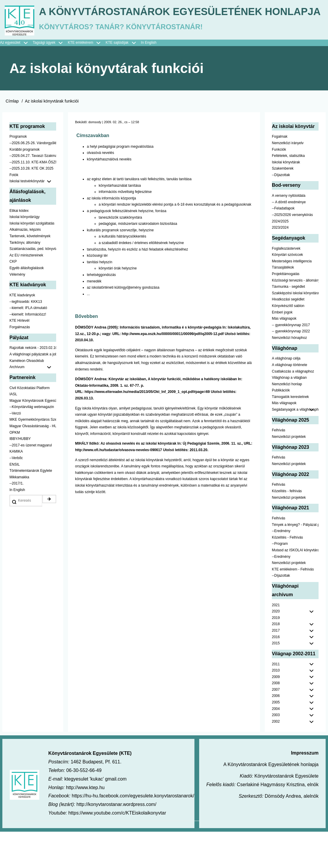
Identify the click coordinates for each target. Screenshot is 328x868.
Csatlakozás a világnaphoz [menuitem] (293, 408)
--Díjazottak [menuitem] (281, 211)
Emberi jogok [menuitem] (282, 349)
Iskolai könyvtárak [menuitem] (286, 199)
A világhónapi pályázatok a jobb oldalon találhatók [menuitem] (33, 391)
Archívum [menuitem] (33, 404)
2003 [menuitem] (276, 752)
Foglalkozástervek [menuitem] (286, 285)
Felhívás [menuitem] (279, 467)
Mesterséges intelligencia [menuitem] (292, 298)
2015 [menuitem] (276, 680)
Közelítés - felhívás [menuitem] (287, 527)
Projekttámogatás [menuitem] (286, 310)
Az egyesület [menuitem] (16, 79)
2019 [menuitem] (276, 654)
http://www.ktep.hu (85, 824)
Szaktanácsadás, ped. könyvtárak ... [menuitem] (33, 285)
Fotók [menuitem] (14, 211)
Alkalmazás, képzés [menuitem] (25, 266)
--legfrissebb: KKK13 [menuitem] (26, 338)
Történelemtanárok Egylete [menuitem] (31, 507)
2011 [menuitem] (276, 700)
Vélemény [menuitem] (17, 311)
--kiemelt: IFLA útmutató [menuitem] (28, 344)
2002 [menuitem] (276, 758)
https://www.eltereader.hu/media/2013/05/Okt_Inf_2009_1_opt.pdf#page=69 (147, 428)
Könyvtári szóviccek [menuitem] (287, 291)
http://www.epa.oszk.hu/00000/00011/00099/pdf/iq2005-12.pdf (173, 370)
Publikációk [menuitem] (281, 427)
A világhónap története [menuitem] (289, 401)
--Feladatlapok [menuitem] (283, 245)
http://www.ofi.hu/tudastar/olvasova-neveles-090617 (118, 486)
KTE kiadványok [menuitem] (22, 331)
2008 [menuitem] (276, 720)
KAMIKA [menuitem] (16, 488)
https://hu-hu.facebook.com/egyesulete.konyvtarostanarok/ (133, 832)
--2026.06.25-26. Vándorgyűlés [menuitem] (33, 179)
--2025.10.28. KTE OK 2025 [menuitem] (31, 205)
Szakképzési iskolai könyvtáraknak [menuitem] (295, 329)
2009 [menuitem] (276, 713)
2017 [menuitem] (276, 667)
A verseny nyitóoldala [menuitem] (289, 232)
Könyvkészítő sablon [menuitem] (288, 342)
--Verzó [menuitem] (15, 450)
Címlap (12, 138)
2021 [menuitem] (276, 641)
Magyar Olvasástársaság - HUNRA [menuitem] (33, 462)
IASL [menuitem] (13, 430)
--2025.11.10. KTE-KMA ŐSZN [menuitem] (33, 199)
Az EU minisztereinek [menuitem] (26, 292)
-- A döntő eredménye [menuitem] (289, 238)
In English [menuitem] (149, 79)
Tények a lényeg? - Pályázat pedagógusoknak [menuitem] (295, 561)
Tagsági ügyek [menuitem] (50, 79)
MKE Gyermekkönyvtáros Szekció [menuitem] (33, 456)
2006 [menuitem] (276, 732)
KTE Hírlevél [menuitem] (19, 357)
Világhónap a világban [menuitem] (289, 414)
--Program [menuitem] (280, 580)
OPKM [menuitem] (15, 469)
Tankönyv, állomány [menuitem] (25, 279)
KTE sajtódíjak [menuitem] (117, 79)
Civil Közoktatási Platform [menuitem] (30, 424)
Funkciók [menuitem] (279, 186)
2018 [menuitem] (276, 661)
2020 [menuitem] (276, 648)
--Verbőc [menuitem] (16, 494)
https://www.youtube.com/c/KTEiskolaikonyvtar (117, 849)
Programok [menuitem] (18, 173)
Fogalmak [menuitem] (280, 173)
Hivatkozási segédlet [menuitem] (288, 336)
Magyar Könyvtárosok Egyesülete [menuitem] (33, 437)
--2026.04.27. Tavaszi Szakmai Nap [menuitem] (33, 192)
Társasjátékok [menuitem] (283, 304)
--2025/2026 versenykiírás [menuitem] (292, 251)
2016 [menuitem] (276, 673)
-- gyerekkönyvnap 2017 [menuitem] (291, 361)
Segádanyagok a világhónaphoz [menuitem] (295, 446)
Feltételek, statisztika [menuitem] (288, 192)
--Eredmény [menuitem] (281, 567)
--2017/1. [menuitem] (17, 520)
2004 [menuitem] (276, 745)
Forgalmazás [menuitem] (20, 363)
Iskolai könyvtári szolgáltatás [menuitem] (32, 260)
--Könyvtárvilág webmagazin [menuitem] (32, 443)
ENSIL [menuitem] (15, 501)
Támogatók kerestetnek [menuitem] (290, 433)
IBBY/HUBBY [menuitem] (20, 475)
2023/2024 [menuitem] (280, 264)
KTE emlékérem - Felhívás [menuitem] (293, 606)
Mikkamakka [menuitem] (19, 513)
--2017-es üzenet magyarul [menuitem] (31, 482)
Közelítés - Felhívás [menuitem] (287, 574)
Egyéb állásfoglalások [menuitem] (27, 304)
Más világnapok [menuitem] (284, 355)
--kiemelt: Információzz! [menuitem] (28, 351)
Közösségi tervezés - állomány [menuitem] (295, 317)
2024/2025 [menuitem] (280, 258)
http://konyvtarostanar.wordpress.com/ (116, 841)
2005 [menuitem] (276, 739)
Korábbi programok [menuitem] (25, 186)
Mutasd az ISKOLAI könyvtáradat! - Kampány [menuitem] (295, 586)
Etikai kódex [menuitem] (19, 247)
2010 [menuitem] (276, 707)
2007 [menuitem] (276, 726)
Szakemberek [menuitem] (283, 205)
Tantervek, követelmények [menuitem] (30, 272)
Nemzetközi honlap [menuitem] (287, 420)
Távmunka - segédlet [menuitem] (288, 323)
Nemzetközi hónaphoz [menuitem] (289, 374)
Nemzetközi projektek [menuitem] (289, 473)
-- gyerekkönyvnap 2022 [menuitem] (291, 368)
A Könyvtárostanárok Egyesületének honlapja (157, 52)
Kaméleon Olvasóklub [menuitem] (27, 397)
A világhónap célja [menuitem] (286, 395)
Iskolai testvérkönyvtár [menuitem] (33, 218)
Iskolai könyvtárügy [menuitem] (25, 253)
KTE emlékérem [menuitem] (87, 79)
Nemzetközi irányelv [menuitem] (288, 179)
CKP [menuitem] (13, 298)
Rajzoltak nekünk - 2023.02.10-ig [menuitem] (33, 384)
